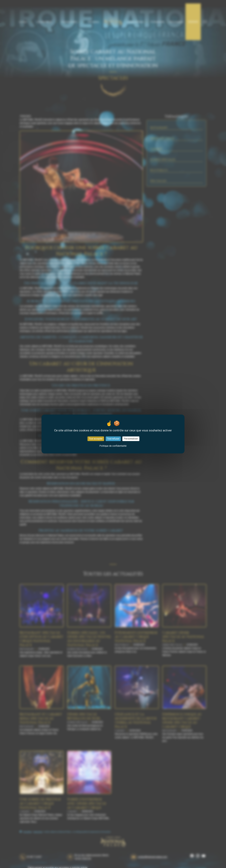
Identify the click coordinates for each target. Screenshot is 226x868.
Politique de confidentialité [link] (113, 446)
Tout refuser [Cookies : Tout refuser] (113, 439)
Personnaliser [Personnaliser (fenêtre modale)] (131, 439)
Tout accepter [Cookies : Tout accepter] (96, 439)
